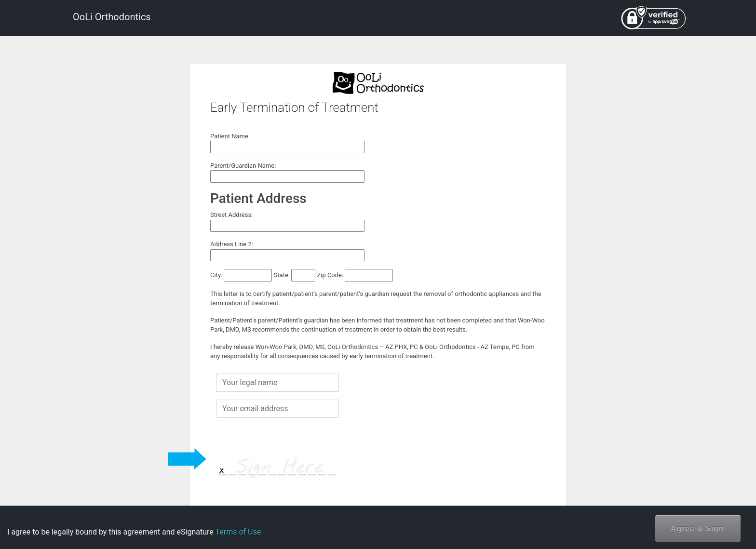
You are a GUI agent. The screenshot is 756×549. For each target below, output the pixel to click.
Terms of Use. (239, 532)
